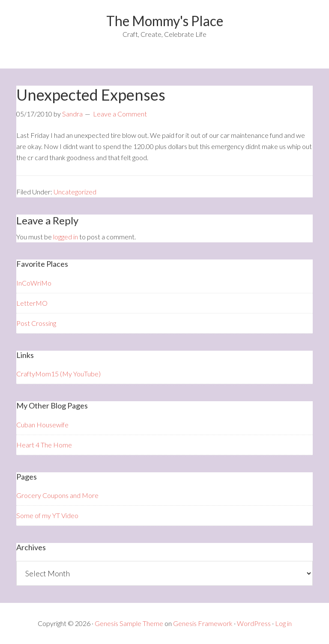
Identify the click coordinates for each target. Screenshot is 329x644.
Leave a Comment (120, 114)
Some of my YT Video (47, 515)
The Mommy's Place (165, 21)
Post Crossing (36, 323)
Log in (283, 623)
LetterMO (32, 303)
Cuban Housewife (42, 425)
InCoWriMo (34, 283)
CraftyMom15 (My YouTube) (58, 374)
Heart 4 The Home (44, 445)
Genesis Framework (203, 623)
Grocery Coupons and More (57, 495)
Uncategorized (75, 192)
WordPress (254, 623)
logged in (66, 237)
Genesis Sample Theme (129, 623)
